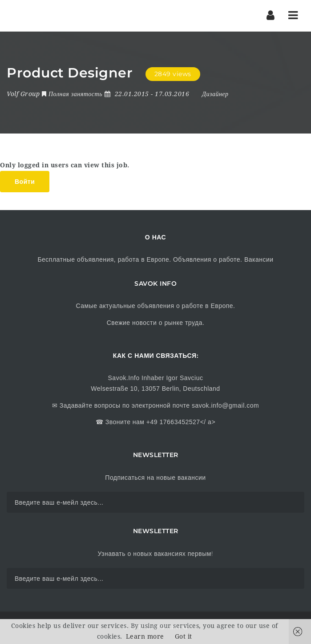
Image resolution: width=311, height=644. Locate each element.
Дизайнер (215, 94)
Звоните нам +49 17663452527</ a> (159, 422)
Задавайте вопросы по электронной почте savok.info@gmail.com (158, 405)
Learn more (145, 636)
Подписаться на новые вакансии (155, 478)
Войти (25, 182)
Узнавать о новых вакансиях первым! (155, 554)
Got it (184, 636)
